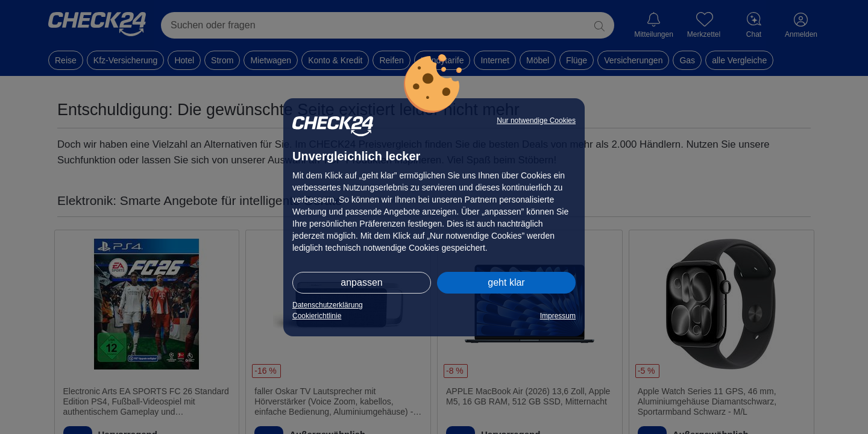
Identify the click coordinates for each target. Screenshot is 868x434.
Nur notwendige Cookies (536, 121)
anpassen (361, 282)
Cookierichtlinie (317, 316)
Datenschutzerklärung (328, 305)
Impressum (558, 316)
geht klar (506, 282)
